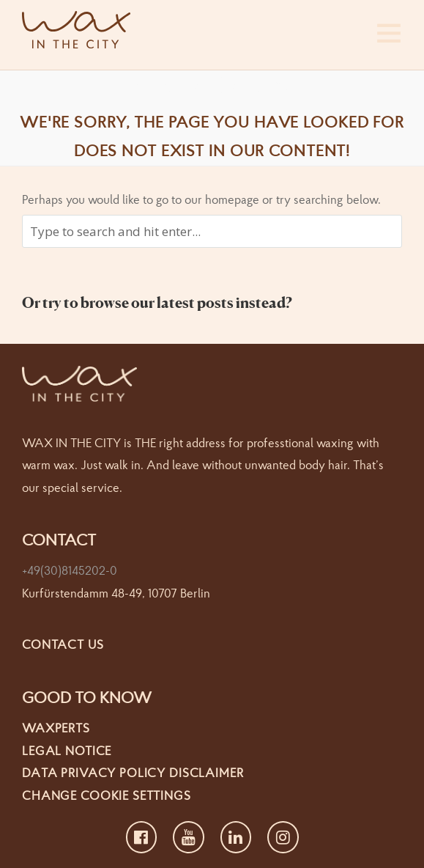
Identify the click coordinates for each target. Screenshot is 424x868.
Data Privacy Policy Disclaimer (133, 772)
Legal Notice (67, 750)
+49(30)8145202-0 (70, 570)
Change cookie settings (107, 795)
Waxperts (56, 728)
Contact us (63, 644)
